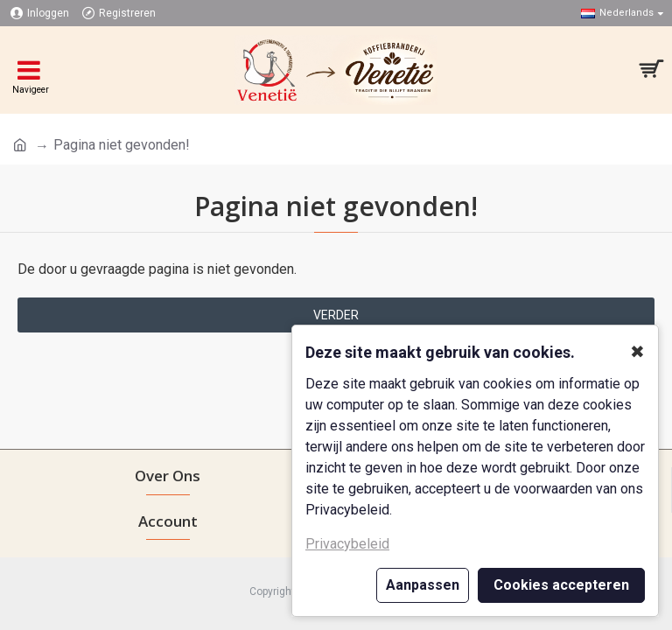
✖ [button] (637, 352)
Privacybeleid (347, 544)
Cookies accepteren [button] (561, 585)
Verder (336, 315)
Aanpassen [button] (423, 585)
